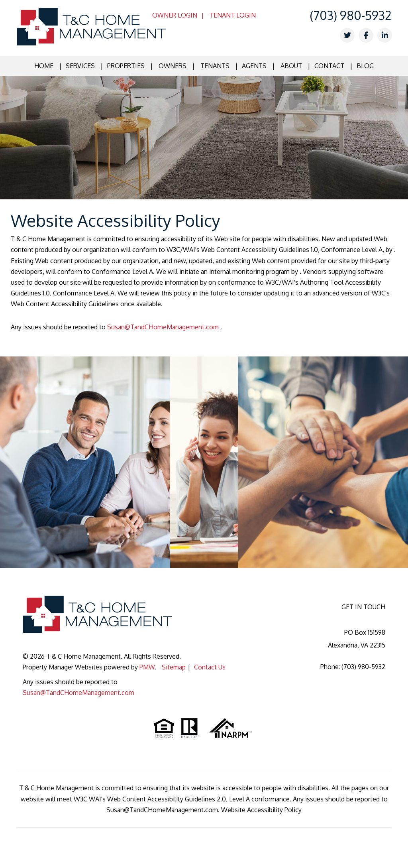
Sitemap (174, 667)
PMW (147, 667)
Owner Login (175, 15)
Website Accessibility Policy (261, 810)
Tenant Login (233, 15)
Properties (126, 66)
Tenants (215, 66)
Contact (329, 66)
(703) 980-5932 (350, 15)
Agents (254, 66)
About (291, 66)
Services (80, 66)
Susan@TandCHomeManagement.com (164, 327)
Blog (365, 66)
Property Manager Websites (63, 667)
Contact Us (210, 667)
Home (44, 66)
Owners (173, 66)
